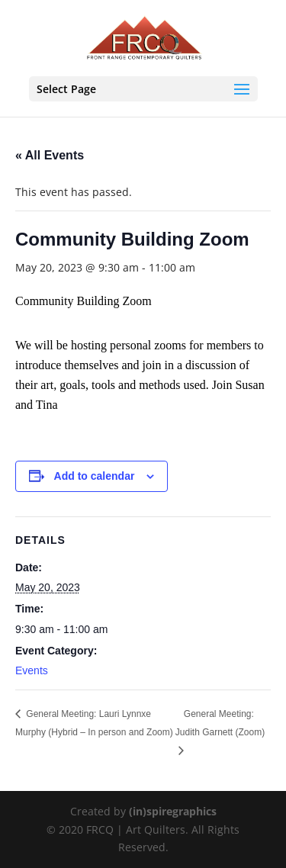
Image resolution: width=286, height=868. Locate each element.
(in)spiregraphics (173, 811)
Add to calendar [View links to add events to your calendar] (95, 476)
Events (32, 670)
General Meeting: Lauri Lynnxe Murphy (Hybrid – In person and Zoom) (94, 723)
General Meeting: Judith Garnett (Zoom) (220, 723)
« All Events (50, 155)
